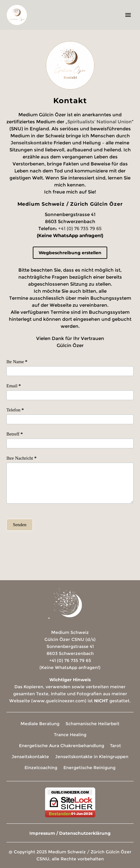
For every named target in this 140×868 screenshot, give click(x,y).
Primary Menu (128, 15)
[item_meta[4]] (70, 419)
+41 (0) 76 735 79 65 (80, 228)
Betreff (15, 434)
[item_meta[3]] (70, 395)
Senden (20, 525)
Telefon (15, 410)
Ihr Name (17, 362)
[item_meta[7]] (70, 443)
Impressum (42, 833)
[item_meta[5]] (70, 483)
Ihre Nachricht (21, 458)
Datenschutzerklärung (85, 833)
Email (14, 386)
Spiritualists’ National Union (100, 122)
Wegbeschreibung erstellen (70, 253)
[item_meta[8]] (70, 371)
